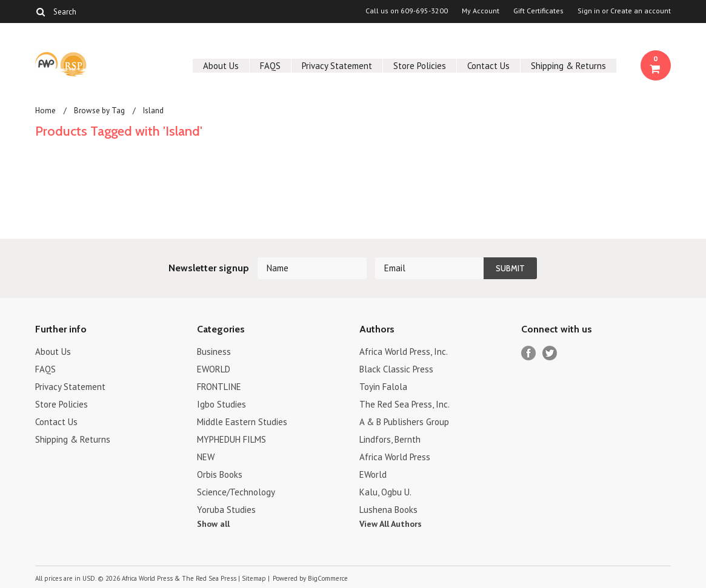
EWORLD (214, 369)
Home (45, 111)
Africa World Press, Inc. (404, 352)
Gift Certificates (538, 11)
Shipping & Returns (568, 66)
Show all (213, 524)
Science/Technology (236, 492)
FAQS (270, 66)
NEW (206, 457)
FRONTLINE (219, 387)
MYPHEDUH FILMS (231, 439)
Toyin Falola (383, 387)
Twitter (550, 353)
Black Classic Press (396, 369)
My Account (481, 11)
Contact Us (488, 66)
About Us (221, 66)
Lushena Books (388, 510)
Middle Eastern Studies (242, 422)
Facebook (529, 353)
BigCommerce (328, 578)
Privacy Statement (337, 66)
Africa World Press (395, 457)
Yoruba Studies (226, 510)
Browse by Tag (99, 111)
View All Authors (391, 524)
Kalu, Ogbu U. (385, 492)
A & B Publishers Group (404, 422)
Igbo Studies (221, 404)
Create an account (641, 11)
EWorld (373, 474)
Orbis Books (220, 474)
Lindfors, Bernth (390, 439)
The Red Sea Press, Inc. (405, 404)
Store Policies (420, 66)
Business (214, 352)
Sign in (589, 11)
